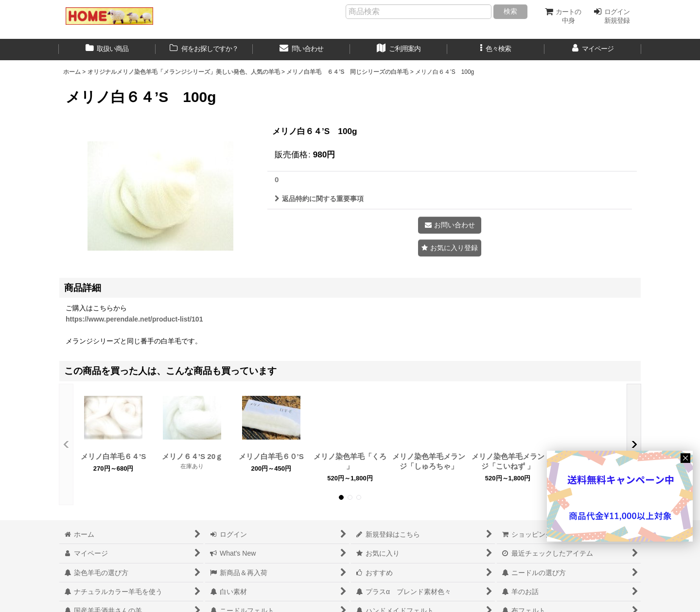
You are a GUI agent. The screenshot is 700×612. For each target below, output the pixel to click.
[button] (496, 50)
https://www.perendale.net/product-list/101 (134, 319)
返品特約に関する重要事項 (319, 199)
